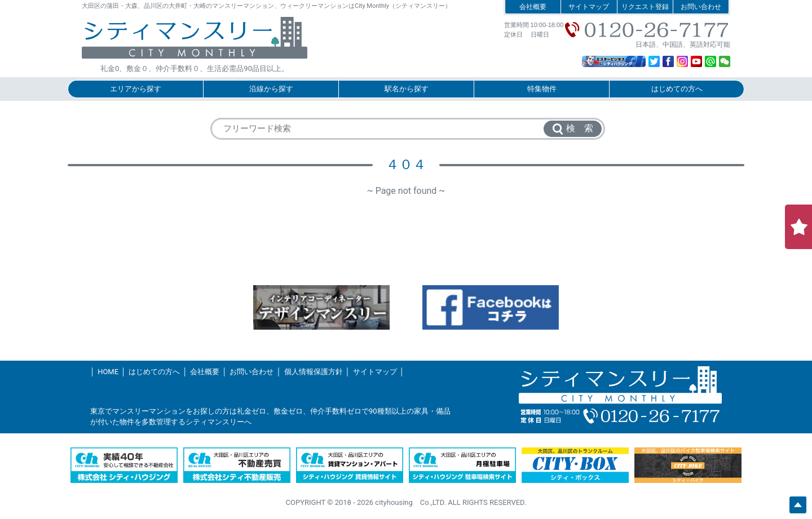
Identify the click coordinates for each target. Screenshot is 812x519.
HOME (108, 372)
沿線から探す (271, 89)
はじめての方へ (677, 89)
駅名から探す (407, 89)
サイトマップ (589, 7)
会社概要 (533, 7)
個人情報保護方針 (314, 372)
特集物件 (542, 89)
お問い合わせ (701, 7)
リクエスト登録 (645, 7)
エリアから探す (136, 89)
